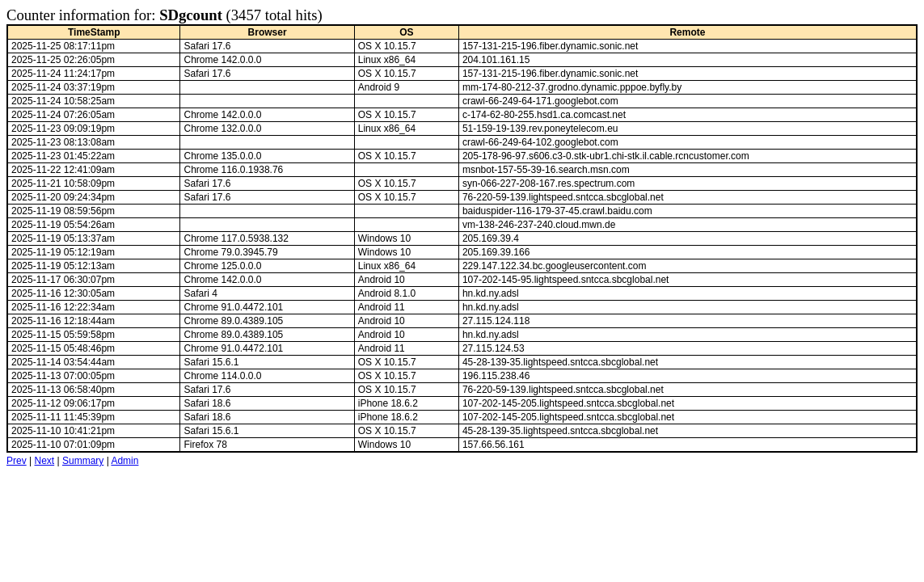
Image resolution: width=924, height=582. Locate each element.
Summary (83, 461)
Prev (17, 461)
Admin (124, 461)
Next (44, 461)
